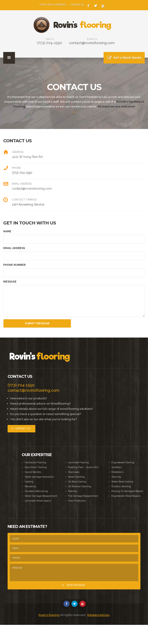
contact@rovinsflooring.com (92, 43)
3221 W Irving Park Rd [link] (27, 157)
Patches (72, 491)
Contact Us (23, 429)
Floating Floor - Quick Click (83, 467)
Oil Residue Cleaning (80, 486)
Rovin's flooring (49, 615)
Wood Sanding (76, 477)
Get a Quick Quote (127, 58)
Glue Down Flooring (36, 467)
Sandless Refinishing (36, 491)
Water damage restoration (39, 477)
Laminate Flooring (78, 463)
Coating (29, 482)
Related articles (98, 615)
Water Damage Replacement (41, 496)
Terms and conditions (53, 5)
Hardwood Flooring (35, 463)
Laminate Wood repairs (38, 501)
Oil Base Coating (77, 482)
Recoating (30, 486)
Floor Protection (77, 501)
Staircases (74, 472)
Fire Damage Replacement (83, 496)
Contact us (77, 5)
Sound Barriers (33, 472)
